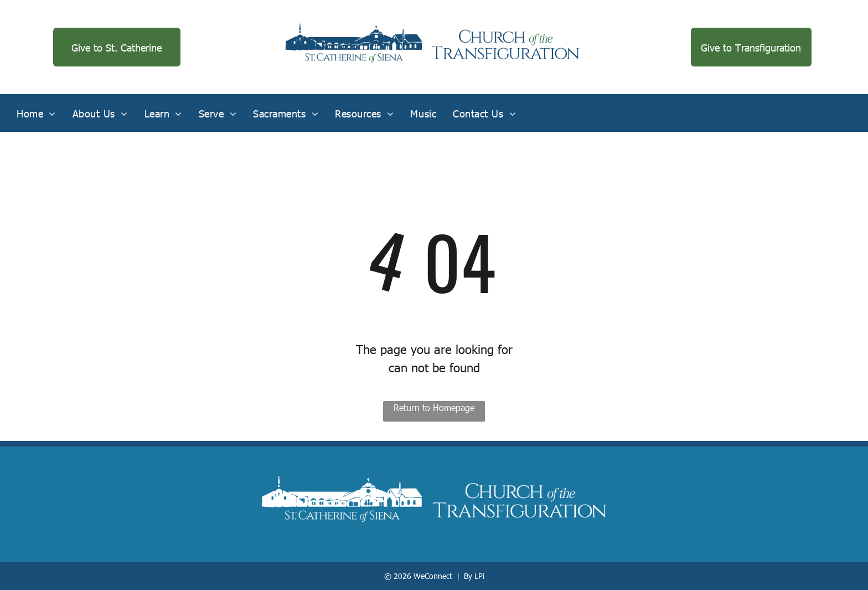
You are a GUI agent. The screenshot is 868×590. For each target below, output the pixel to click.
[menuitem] (36, 113)
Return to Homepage (434, 407)
